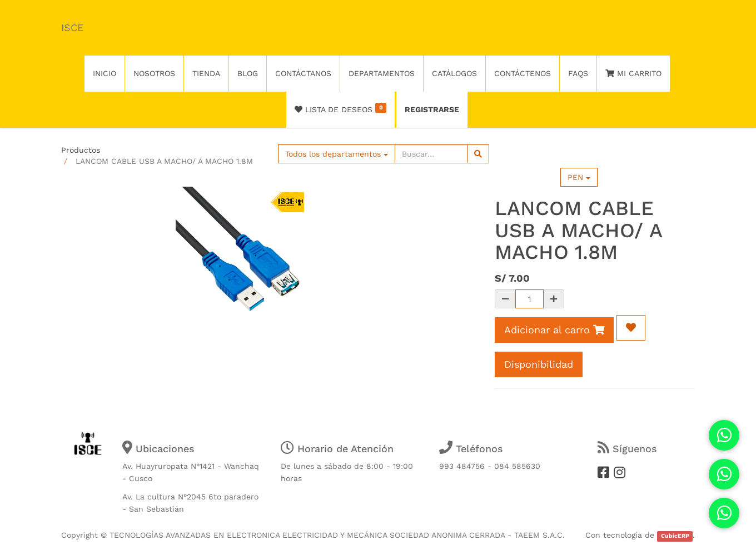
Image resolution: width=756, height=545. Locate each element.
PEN (579, 177)
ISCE (72, 27)
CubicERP (675, 536)
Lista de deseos (340, 108)
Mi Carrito (633, 73)
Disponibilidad (539, 364)
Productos (81, 150)
